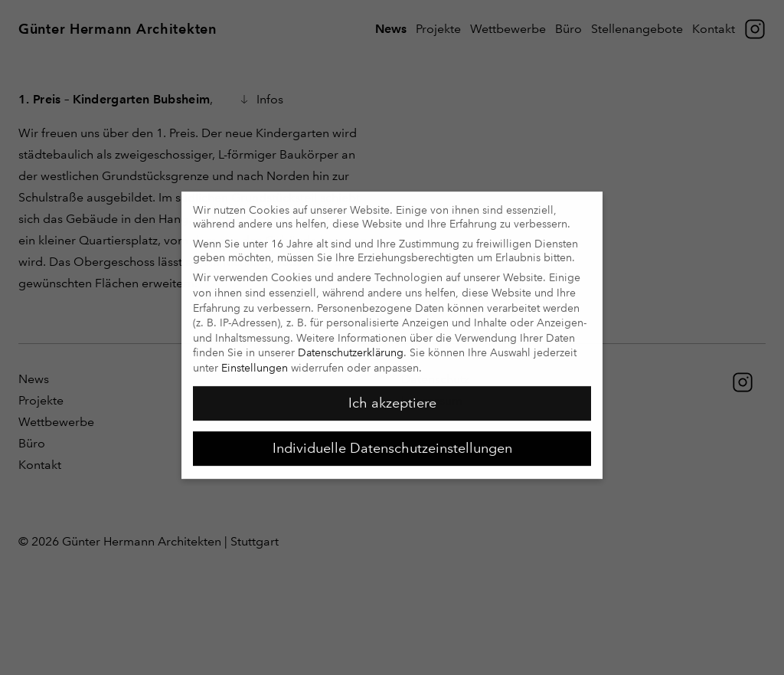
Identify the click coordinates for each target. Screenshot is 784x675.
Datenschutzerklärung (351, 346)
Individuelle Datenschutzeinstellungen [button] (392, 442)
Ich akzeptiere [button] (392, 397)
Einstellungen (255, 362)
